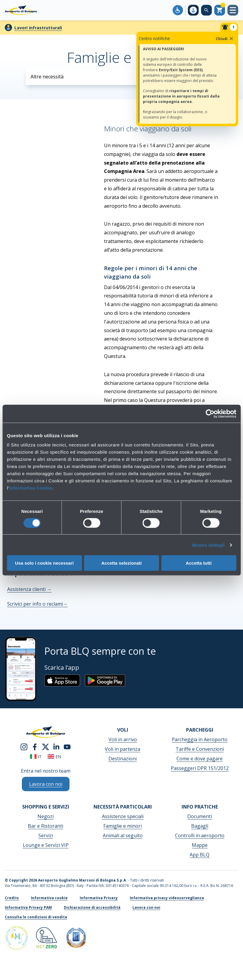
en (54, 757)
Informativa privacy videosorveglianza (167, 898)
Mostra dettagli (208, 545)
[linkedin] (56, 746)
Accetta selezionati (121, 563)
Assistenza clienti (29, 589)
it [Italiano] (36, 757)
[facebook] (35, 746)
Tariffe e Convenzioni (200, 749)
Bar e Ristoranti (46, 826)
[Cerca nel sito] (206, 10)
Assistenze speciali (123, 816)
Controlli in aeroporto (200, 835)
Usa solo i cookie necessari (44, 563)
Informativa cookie (49, 898)
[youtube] (67, 746)
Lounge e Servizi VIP (46, 845)
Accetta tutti (199, 563)
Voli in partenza (123, 749)
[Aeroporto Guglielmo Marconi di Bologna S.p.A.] (21, 10)
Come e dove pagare (200, 759)
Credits (12, 898)
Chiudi (225, 39)
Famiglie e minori (123, 826)
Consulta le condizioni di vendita (36, 917)
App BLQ (200, 855)
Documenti (200, 816)
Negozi (46, 816)
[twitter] (46, 746)
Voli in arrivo (123, 739)
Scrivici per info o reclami (37, 604)
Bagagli (200, 826)
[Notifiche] (229, 27)
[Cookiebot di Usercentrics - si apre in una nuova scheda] (210, 414)
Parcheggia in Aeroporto (200, 739)
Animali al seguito (123, 835)
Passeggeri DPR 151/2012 (200, 768)
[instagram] (24, 746)
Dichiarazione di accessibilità (92, 907)
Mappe (200, 845)
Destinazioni (123, 759)
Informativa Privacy (99, 898)
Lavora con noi (146, 907)
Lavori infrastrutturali (38, 28)
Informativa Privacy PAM (28, 907)
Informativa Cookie (31, 488)
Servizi (46, 835)
